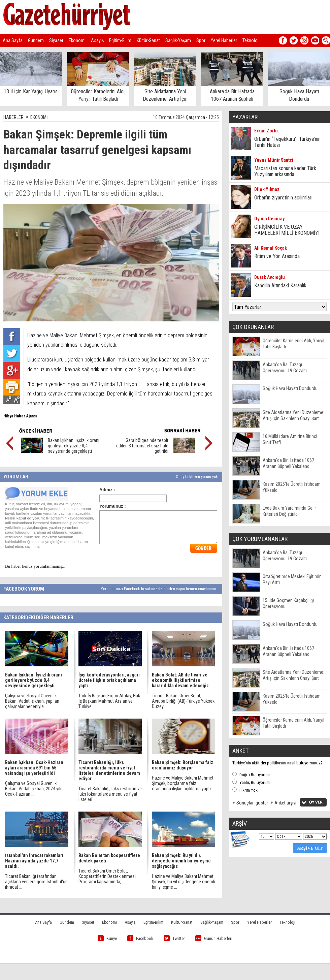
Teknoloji (251, 40)
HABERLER (13, 117)
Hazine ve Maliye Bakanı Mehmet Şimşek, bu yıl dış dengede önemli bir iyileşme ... (184, 882)
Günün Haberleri (214, 938)
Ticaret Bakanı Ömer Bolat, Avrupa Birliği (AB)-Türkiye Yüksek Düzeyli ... (183, 701)
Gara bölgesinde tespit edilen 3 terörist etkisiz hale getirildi (142, 446)
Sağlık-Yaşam (178, 40)
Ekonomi (77, 40)
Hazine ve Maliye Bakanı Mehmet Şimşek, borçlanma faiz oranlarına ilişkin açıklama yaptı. (183, 783)
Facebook (140, 938)
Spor (201, 40)
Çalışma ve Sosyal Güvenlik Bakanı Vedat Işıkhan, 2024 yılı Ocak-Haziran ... (33, 789)
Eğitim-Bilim (120, 40)
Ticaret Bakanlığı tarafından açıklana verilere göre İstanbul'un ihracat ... (36, 882)
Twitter (174, 938)
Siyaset (56, 40)
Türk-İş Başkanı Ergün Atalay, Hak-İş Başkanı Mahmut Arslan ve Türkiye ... (110, 701)
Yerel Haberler (224, 40)
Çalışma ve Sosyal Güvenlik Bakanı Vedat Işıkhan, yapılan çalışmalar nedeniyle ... (32, 701)
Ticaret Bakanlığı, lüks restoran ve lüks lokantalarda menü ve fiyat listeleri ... (110, 794)
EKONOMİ (39, 117)
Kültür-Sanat (148, 40)
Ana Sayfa (13, 40)
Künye (107, 938)
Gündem (36, 40)
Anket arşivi (285, 803)
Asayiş (97, 40)
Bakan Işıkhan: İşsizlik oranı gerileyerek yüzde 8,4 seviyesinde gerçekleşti (74, 446)
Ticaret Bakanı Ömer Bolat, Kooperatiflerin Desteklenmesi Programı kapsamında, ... (107, 876)
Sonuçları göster (252, 803)
